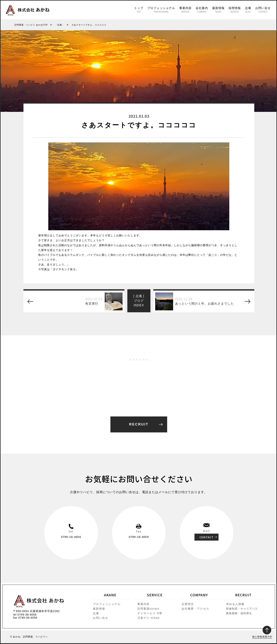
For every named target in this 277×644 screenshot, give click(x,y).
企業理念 (188, 604)
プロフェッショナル (161, 10)
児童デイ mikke (149, 618)
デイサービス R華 (150, 613)
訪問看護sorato (148, 609)
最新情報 (218, 10)
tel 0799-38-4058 (25, 615)
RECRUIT (139, 424)
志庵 (248, 10)
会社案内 (202, 10)
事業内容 (185, 10)
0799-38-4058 (71, 537)
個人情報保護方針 (262, 637)
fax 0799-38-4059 (25, 618)
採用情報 (235, 10)
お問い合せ (263, 10)
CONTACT (206, 537)
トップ (139, 10)
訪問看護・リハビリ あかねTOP (31, 25)
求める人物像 (235, 604)
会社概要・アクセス (195, 609)
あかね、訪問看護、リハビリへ (30, 637)
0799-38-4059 (139, 537)
